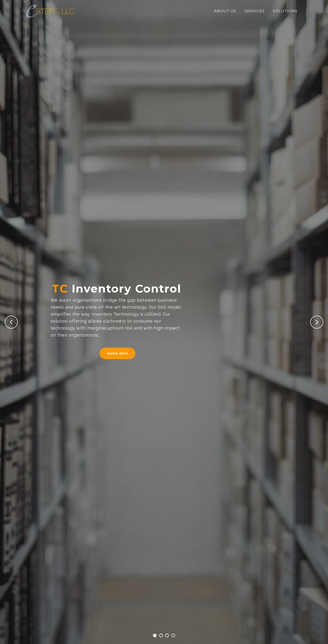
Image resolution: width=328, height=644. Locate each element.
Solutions (285, 11)
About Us (225, 11)
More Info (117, 353)
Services (255, 11)
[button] (11, 322)
